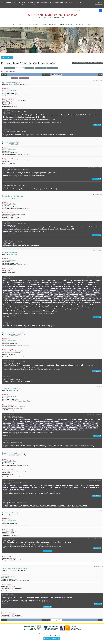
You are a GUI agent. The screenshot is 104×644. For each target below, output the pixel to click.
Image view (15, 78)
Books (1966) (30, 68)
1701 (37, 432)
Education (19, 95)
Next (100, 75)
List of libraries (7, 58)
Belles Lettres (10, 352)
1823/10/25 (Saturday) (14, 85)
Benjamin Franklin (7, 351)
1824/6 (10, 515)
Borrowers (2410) (41, 68)
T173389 (9, 317)
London (22, 120)
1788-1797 (39, 545)
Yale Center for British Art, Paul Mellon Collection (58, 633)
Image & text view (24, 78)
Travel (8, 102)
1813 (37, 492)
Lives (20, 352)
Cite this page (89, 63)
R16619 (8, 435)
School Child (26, 95)
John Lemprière (7, 214)
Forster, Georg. (14, 121)
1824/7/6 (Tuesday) (13, 570)
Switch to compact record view (79, 63)
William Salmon (6, 407)
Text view (7, 78)
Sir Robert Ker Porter (8, 160)
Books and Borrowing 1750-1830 (52, 15)
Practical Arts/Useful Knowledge (15, 408)
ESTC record (97, 125)
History (8, 161)
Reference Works (11, 216)
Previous (4, 75)
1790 (37, 314)
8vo (44, 175)
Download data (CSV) (98, 63)
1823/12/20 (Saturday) (14, 198)
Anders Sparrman (7, 101)
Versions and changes (52, 639)
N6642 (8, 548)
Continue (100, 2)
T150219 (9, 124)
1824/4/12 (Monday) (14, 391)
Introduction (10, 68)
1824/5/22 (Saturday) (14, 455)
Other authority (97, 179)
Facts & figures (53, 68)
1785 (37, 120)
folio (44, 314)
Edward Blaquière (7, 471)
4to (44, 120)
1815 (37, 175)
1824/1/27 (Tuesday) (14, 254)
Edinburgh (22, 368)
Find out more (99, 4)
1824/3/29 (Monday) (14, 335)
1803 (38, 368)
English (11, 120)
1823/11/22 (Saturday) (14, 144)
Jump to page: (54, 75)
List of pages (46, 75)
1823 (37, 232)
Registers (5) (20, 68)
